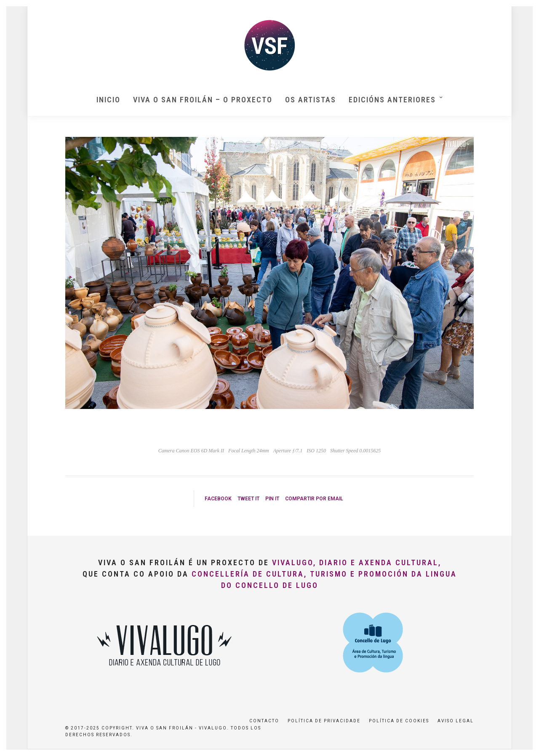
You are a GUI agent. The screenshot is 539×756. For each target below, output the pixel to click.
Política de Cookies (399, 721)
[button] (521, 12)
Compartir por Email (314, 499)
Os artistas (311, 100)
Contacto (264, 721)
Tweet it (248, 499)
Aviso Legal (456, 721)
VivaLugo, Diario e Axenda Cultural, (357, 562)
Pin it (272, 499)
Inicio (108, 100)
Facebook (218, 499)
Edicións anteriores (392, 100)
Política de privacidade (324, 721)
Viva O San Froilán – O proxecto (203, 100)
